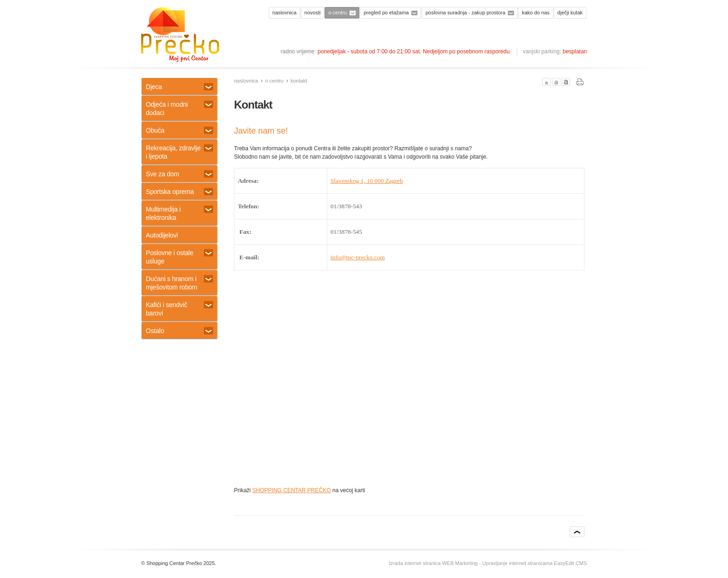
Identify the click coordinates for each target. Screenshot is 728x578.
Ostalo (179, 331)
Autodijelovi (162, 235)
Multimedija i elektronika (179, 213)
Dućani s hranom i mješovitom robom (179, 283)
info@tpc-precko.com (358, 257)
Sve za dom (179, 174)
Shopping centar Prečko (180, 35)
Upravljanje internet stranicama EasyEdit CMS (534, 563)
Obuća (179, 130)
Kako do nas (536, 13)
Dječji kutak (570, 13)
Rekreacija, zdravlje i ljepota (179, 152)
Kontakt (299, 81)
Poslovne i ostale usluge (179, 257)
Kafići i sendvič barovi (179, 309)
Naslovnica (285, 13)
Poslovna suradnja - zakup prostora (465, 13)
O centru (338, 13)
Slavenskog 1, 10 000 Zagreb (367, 181)
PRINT (580, 82)
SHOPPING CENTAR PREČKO (291, 490)
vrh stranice (577, 532)
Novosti (313, 13)
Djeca (179, 87)
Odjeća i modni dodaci (179, 109)
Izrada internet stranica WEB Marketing (433, 563)
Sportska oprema (179, 192)
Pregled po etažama (386, 13)
